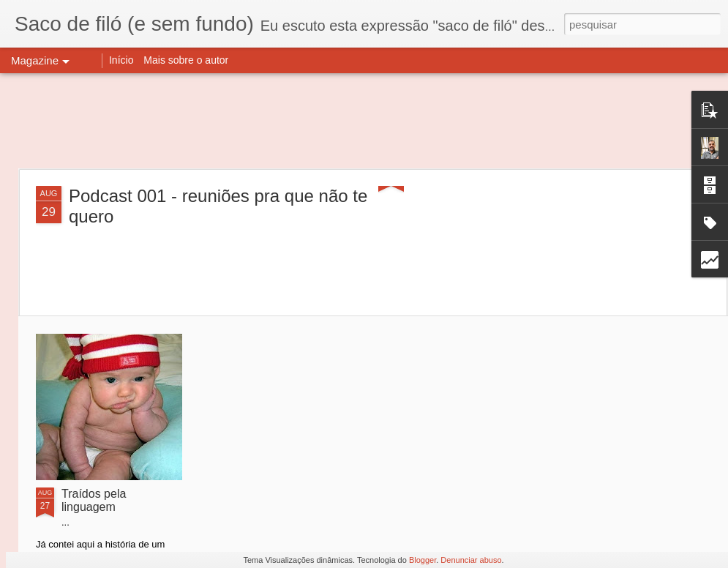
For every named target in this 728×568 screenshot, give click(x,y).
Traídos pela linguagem (94, 500)
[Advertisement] (364, 121)
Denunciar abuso (471, 560)
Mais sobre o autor (186, 60)
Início (121, 60)
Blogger (423, 560)
